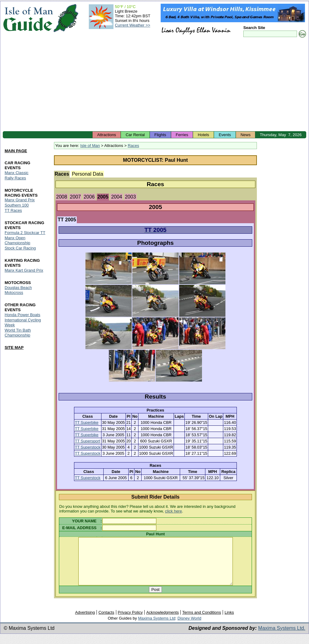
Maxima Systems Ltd (157, 627)
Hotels (203, 135)
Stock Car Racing (20, 248)
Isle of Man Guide (28, 18)
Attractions (107, 135)
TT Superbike (87, 422)
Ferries (182, 135)
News (246, 135)
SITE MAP (14, 347)
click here (173, 511)
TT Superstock (88, 447)
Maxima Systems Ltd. (282, 637)
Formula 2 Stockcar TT (25, 233)
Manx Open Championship (17, 241)
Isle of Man (90, 146)
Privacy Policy (130, 622)
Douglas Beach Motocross (18, 290)
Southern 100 (17, 205)
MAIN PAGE (16, 151)
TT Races (13, 211)
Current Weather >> (132, 25)
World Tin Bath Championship (18, 333)
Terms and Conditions (202, 622)
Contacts (106, 622)
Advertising (85, 622)
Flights (160, 135)
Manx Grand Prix (20, 200)
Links (229, 622)
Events (225, 135)
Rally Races (15, 178)
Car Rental (135, 135)
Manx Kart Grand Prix (24, 270)
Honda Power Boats (23, 315)
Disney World (190, 627)
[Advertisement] (154, 85)
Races (133, 146)
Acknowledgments (163, 622)
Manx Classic (16, 173)
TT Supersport (88, 441)
